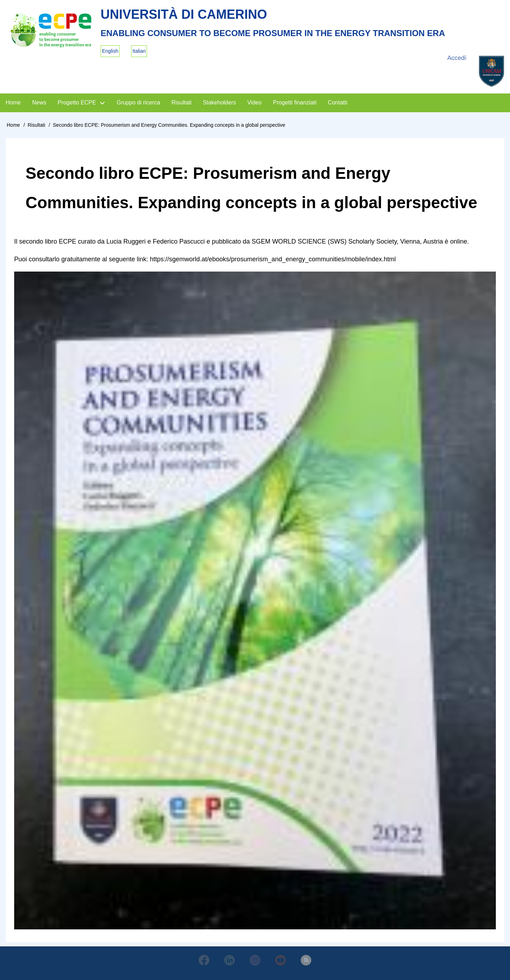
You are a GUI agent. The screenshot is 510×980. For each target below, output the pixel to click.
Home (13, 125)
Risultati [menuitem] (182, 102)
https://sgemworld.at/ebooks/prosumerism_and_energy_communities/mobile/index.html (273, 259)
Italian (139, 51)
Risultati (36, 125)
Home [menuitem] (13, 102)
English (110, 51)
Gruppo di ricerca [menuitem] (138, 102)
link (141, 259)
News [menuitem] (39, 102)
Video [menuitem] (254, 102)
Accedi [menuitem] (457, 58)
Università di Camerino (184, 14)
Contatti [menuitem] (338, 102)
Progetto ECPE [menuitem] (77, 102)
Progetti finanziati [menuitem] (295, 102)
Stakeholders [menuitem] (219, 102)
